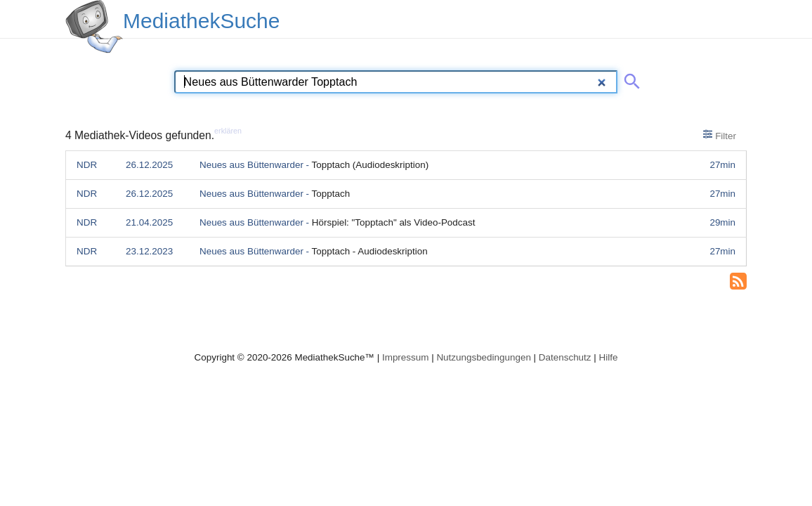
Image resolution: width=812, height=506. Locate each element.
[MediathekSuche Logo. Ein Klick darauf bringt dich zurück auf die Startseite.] (94, 27)
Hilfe (609, 357)
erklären (228, 131)
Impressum (405, 357)
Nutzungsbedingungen (484, 357)
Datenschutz (565, 357)
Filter (720, 135)
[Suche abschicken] (629, 79)
